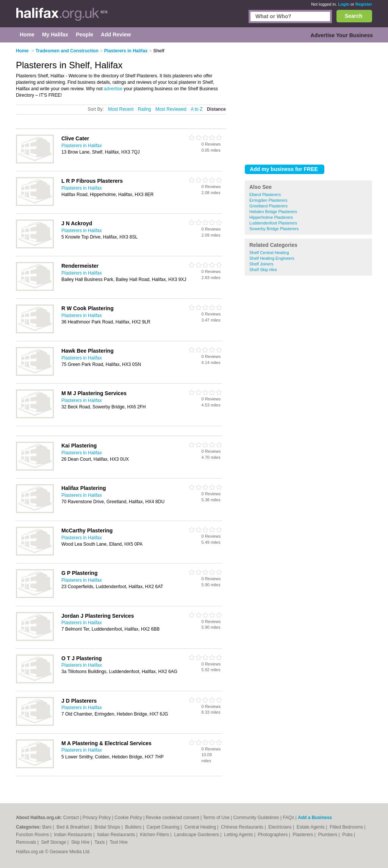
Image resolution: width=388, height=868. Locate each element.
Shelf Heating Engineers (272, 258)
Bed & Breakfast (74, 827)
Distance (216, 109)
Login (344, 4)
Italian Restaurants (117, 835)
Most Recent (121, 109)
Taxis (100, 842)
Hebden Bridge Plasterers (273, 212)
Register (364, 4)
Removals (27, 842)
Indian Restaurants (74, 835)
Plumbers (328, 835)
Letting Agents (239, 835)
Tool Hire (119, 842)
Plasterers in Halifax (82, 146)
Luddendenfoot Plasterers (273, 223)
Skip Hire (81, 842)
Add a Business (315, 818)
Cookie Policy (128, 818)
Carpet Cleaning (164, 827)
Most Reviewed (171, 109)
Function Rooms (33, 835)
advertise (113, 89)
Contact (71, 818)
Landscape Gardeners (197, 835)
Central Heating (201, 827)
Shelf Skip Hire (263, 270)
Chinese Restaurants (243, 827)
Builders (134, 827)
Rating (145, 109)
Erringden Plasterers (268, 200)
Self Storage (54, 842)
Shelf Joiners (261, 264)
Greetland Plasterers (268, 206)
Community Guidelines (256, 818)
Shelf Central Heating (269, 253)
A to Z (196, 109)
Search (354, 16)
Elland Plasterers (265, 195)
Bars (47, 827)
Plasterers (303, 835)
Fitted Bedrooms (347, 827)
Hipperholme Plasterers (271, 217)
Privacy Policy (97, 818)
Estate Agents (311, 827)
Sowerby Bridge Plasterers (274, 229)
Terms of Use (216, 818)
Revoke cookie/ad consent (173, 818)
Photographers (273, 835)
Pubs (348, 835)
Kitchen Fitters (155, 835)
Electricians (281, 827)
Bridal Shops (108, 827)
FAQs (288, 818)
